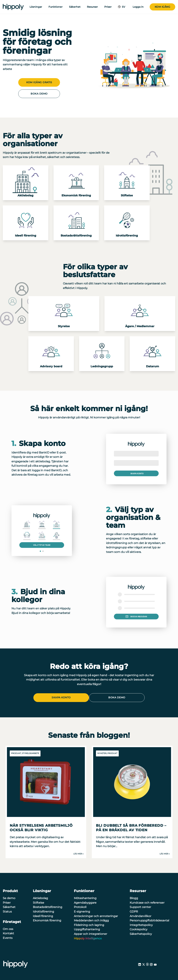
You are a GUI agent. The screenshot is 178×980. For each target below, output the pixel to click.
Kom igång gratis (39, 82)
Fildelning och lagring (89, 924)
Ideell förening (43, 915)
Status (7, 911)
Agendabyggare (85, 902)
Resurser (92, 7)
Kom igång (163, 7)
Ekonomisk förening (47, 920)
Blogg (134, 897)
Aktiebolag (40, 897)
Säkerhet (75, 7)
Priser (108, 7)
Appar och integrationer (90, 933)
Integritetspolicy (141, 924)
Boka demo (39, 94)
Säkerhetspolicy (141, 933)
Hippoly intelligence (88, 938)
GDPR (134, 911)
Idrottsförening (43, 911)
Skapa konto (61, 697)
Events (8, 937)
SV (123, 7)
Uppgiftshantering (87, 929)
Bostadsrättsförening (48, 906)
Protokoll (80, 906)
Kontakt (8, 933)
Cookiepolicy (139, 929)
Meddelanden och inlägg (91, 920)
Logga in (138, 7)
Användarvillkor (140, 915)
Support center (140, 906)
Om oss (8, 928)
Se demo (9, 897)
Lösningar (36, 7)
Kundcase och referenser (147, 902)
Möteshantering (85, 897)
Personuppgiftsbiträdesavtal (149, 920)
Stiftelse (39, 902)
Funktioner (56, 7)
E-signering (82, 911)
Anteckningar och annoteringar (96, 915)
